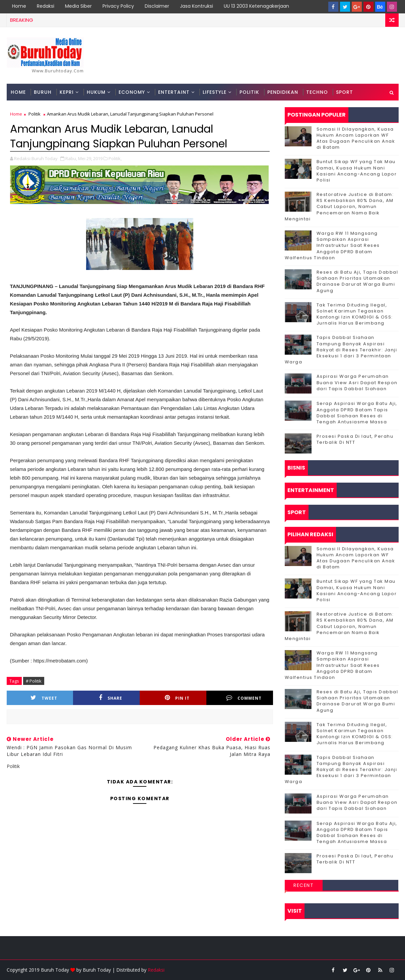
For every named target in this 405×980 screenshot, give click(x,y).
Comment (244, 698)
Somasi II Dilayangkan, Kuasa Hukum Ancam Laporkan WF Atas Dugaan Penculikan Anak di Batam (356, 138)
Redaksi (46, 6)
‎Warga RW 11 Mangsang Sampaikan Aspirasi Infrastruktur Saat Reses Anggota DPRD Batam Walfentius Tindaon (332, 246)
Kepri (67, 92)
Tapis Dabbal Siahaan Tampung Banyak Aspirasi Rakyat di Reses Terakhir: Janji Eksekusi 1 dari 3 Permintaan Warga (341, 350)
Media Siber (78, 6)
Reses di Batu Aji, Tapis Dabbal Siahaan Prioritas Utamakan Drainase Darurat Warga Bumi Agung (357, 281)
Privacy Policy (118, 6)
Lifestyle (215, 92)
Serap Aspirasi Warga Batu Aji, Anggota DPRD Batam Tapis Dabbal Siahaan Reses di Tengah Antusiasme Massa (357, 413)
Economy (132, 92)
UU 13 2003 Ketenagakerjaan (256, 6)
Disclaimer (157, 6)
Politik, (115, 158)
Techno (317, 92)
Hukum (96, 92)
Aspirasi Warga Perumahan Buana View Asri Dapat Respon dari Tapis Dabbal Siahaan (357, 382)
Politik (249, 92)
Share (111, 698)
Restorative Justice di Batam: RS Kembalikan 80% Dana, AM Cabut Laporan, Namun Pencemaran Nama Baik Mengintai (339, 207)
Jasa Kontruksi (196, 6)
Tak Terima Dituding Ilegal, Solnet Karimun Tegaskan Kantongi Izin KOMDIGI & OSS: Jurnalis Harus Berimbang (355, 314)
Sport (345, 92)
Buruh (43, 92)
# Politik (34, 681)
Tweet (44, 698)
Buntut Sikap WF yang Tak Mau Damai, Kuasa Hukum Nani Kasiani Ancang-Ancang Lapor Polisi (357, 171)
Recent (303, 885)
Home (19, 6)
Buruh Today (97, 970)
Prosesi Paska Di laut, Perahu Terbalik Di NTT (355, 439)
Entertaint (174, 92)
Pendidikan (283, 92)
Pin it (177, 698)
